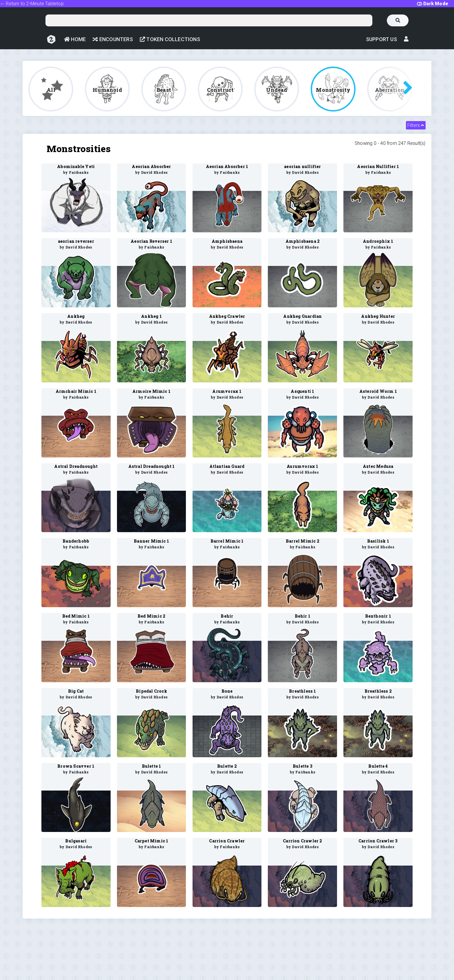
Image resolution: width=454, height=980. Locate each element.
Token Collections (170, 39)
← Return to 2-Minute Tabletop (32, 4)
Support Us (381, 39)
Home (75, 39)
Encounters (113, 39)
